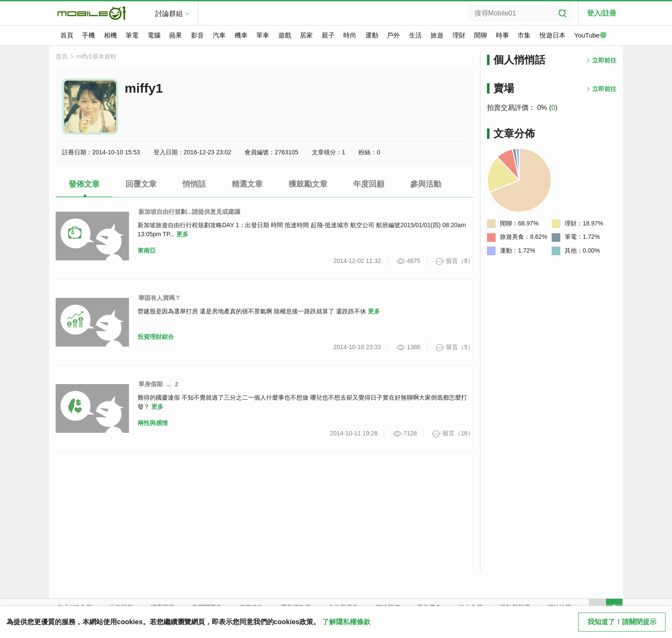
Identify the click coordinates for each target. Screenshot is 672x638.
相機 (110, 35)
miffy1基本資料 (96, 56)
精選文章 (247, 184)
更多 (182, 234)
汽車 (219, 35)
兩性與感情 (153, 423)
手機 (88, 35)
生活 (415, 35)
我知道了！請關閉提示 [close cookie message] (622, 622)
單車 (263, 35)
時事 (502, 35)
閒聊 (480, 35)
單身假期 (151, 384)
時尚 (350, 35)
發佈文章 (84, 184)
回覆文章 (141, 184)
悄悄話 (194, 184)
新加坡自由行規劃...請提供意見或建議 (189, 212)
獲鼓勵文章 (308, 184)
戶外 (393, 35)
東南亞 (147, 250)
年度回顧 (369, 184)
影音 (198, 35)
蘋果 (176, 35)
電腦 (154, 35)
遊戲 (285, 35)
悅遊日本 (553, 35)
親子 (328, 35)
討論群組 (169, 14)
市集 (524, 35)
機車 (241, 35)
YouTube (590, 36)
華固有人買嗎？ (160, 298)
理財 (459, 35)
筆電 (132, 35)
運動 (372, 35)
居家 (306, 35)
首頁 (67, 35)
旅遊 (437, 35)
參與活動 (426, 184)
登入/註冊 (602, 13)
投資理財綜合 (156, 337)
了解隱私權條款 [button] (346, 622)
